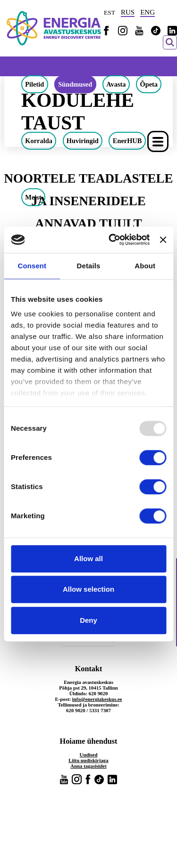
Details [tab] (89, 266)
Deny (88, 620)
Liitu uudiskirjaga (88, 760)
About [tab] (145, 266)
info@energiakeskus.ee (97, 699)
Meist (33, 197)
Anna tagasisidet (88, 766)
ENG (147, 12)
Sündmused (75, 84)
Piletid (34, 84)
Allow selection (88, 589)
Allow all (88, 559)
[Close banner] (163, 240)
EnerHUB (127, 141)
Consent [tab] (32, 266)
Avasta (116, 84)
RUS (128, 12)
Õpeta (149, 84)
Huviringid (83, 141)
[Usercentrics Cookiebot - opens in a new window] (112, 240)
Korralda (39, 141)
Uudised (89, 755)
